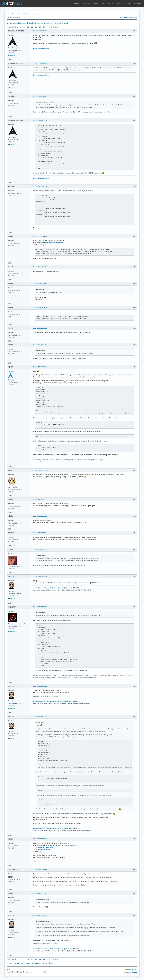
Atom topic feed (132, 970)
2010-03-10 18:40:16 (40, 499)
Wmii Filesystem (45, 850)
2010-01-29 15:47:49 (40, 96)
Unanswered (133, 17)
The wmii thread (60, 23)
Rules (14, 14)
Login (34, 14)
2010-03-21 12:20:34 (40, 550)
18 (52, 27)
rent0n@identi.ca (65, 588)
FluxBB (135, 973)
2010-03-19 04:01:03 (40, 533)
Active (126, 17)
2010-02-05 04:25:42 (40, 284)
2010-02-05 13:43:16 (40, 345)
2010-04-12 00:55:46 (40, 870)
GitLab (111, 4)
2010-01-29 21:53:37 (40, 120)
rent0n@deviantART (40, 588)
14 (40, 27)
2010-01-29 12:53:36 (40, 64)
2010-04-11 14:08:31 (40, 686)
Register (28, 14)
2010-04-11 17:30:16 (40, 717)
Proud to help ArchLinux (41, 48)
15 (44, 27)
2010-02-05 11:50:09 (40, 328)
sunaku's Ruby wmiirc (47, 847)
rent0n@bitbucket (53, 588)
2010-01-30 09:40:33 (40, 186)
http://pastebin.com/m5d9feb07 (53, 243)
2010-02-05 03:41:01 (40, 236)
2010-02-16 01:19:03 (40, 367)
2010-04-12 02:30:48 (40, 893)
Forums (95, 4)
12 (32, 27)
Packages (86, 4)
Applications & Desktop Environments (32, 23)
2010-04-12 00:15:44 (40, 839)
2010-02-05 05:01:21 (40, 308)
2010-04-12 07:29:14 (40, 915)
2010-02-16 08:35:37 (40, 470)
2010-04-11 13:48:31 (40, 576)
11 (28, 27)
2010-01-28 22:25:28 (40, 31)
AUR (128, 4)
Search (20, 14)
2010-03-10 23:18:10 (40, 516)
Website (13, 55)
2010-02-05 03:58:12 (40, 267)
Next (56, 27)
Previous (15, 27)
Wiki (103, 4)
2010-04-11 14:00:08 (40, 607)
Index (8, 14)
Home (76, 4)
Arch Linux (12, 3)
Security (120, 4)
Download (137, 4)
